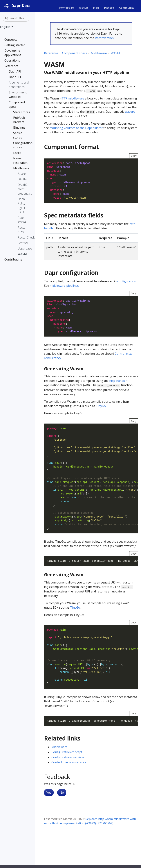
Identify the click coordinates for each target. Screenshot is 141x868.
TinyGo (101, 406)
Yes (49, 793)
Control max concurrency (69, 762)
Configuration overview (68, 757)
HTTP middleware (72, 98)
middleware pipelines (64, 286)
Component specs (74, 53)
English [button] (5, 27)
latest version (104, 38)
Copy (134, 156)
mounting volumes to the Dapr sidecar (76, 128)
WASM (115, 53)
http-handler (118, 381)
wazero (130, 112)
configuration (127, 281)
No (62, 793)
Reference (51, 53)
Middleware (99, 53)
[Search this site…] (16, 18)
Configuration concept (67, 752)
